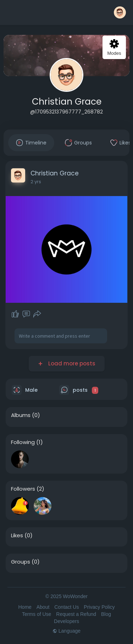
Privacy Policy (99, 607)
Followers (23, 489)
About (43, 607)
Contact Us (66, 607)
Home (25, 607)
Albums (21, 415)
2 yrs (36, 182)
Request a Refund (76, 614)
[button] (120, 12)
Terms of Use (37, 614)
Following (23, 442)
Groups (21, 562)
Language (66, 631)
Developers (66, 621)
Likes (17, 535)
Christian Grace (67, 102)
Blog (106, 614)
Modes (114, 47)
